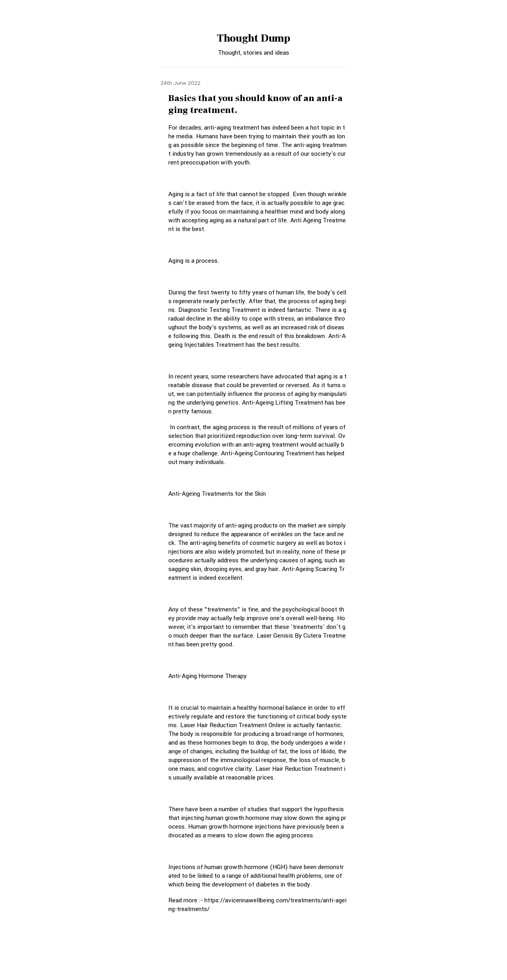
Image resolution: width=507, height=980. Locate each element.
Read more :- (186, 900)
